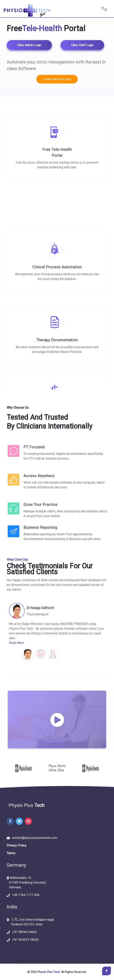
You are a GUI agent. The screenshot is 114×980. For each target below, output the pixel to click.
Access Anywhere (39, 476)
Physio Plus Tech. (49, 972)
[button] (28, 654)
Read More (16, 643)
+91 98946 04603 (23, 932)
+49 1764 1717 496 (25, 895)
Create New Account (57, 79)
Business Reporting (40, 527)
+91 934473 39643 (24, 940)
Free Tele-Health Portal (57, 157)
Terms (11, 853)
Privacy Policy (17, 845)
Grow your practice (40, 504)
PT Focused (34, 447)
